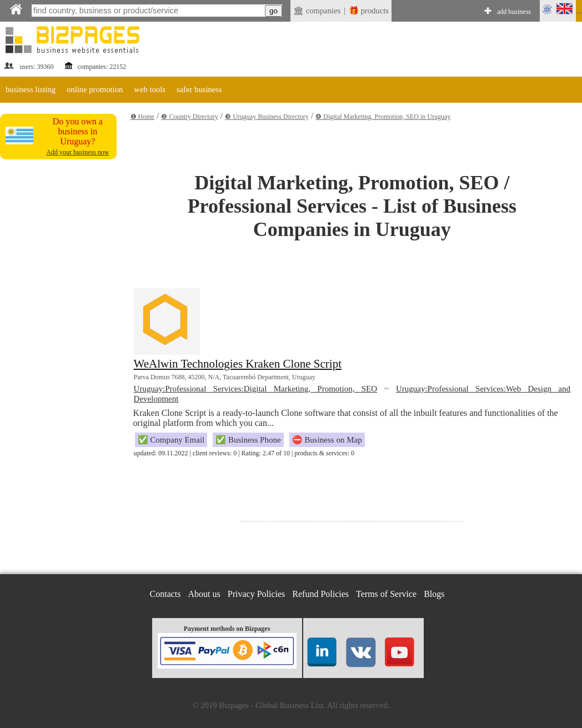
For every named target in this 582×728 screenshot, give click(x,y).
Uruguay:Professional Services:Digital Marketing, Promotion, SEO (255, 389)
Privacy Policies (257, 594)
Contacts (165, 594)
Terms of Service (386, 594)
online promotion (95, 89)
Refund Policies (320, 594)
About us (204, 594)
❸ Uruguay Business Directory (267, 117)
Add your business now (77, 152)
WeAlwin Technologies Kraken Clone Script (238, 364)
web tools (150, 89)
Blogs (434, 594)
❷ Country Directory (189, 117)
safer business (199, 89)
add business (514, 12)
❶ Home (142, 117)
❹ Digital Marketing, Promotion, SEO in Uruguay (383, 117)
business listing (31, 89)
